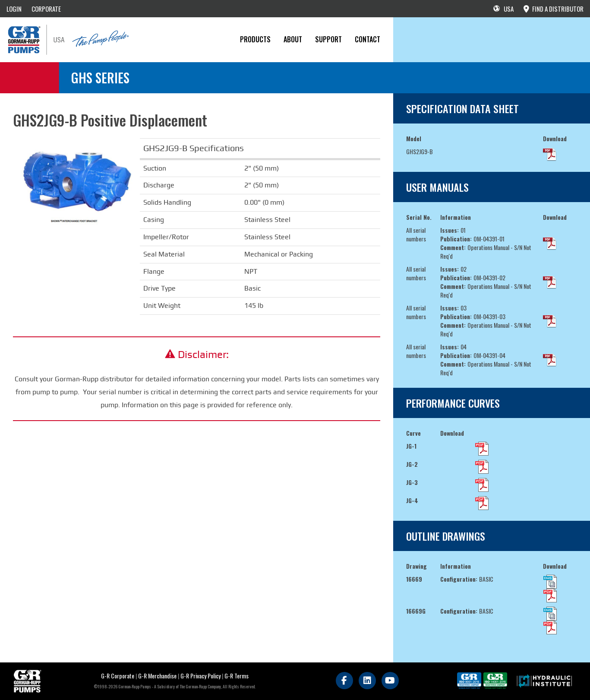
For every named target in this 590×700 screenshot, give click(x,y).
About (293, 39)
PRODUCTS (255, 39)
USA (503, 9)
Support (328, 39)
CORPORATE (46, 9)
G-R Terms (237, 676)
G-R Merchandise (157, 676)
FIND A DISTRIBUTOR (554, 9)
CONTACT (368, 39)
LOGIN (14, 9)
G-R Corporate (118, 676)
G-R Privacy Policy (200, 676)
